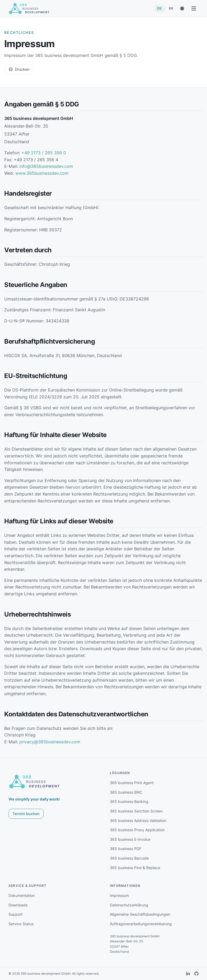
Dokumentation (22, 895)
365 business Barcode (129, 858)
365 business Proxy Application (137, 830)
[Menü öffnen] (194, 8)
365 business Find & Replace (135, 868)
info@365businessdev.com (46, 166)
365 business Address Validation (138, 821)
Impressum (119, 895)
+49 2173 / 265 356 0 (44, 153)
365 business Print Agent (132, 783)
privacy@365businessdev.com (50, 742)
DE (159, 8)
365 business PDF (126, 849)
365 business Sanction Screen (136, 811)
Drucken (19, 69)
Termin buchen (26, 814)
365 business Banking (129, 801)
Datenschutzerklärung (129, 905)
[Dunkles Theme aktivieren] (182, 8)
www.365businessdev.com (42, 173)
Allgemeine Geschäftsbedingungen (140, 914)
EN (171, 8)
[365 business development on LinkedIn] (188, 974)
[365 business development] (34, 781)
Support (15, 914)
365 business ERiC (126, 792)
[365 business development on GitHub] (196, 974)
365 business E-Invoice (130, 839)
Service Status (21, 924)
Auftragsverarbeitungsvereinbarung (141, 924)
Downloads (18, 905)
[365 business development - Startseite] (29, 8)
